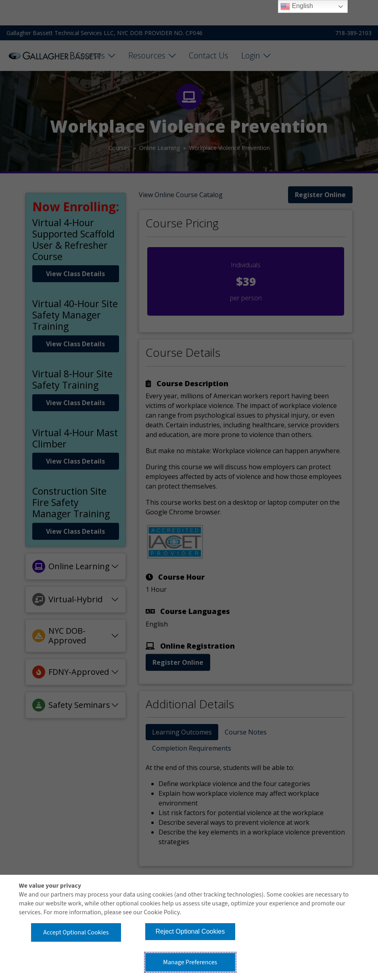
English (297, 6)
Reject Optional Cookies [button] (190, 931)
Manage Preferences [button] (190, 962)
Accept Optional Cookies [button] (76, 932)
